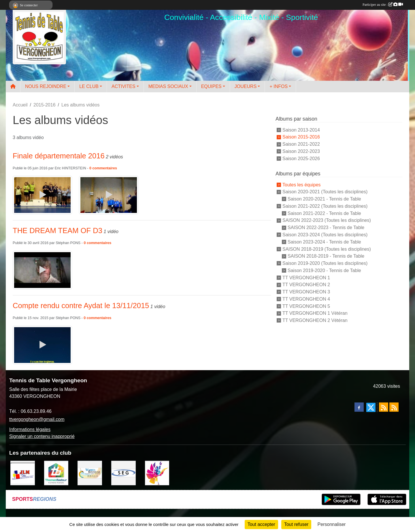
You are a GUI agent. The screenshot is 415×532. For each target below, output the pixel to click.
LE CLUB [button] (89, 86)
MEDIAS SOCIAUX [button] (168, 86)
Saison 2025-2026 (301, 159)
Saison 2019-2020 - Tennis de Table (324, 270)
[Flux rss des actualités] (384, 407)
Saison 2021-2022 (301, 144)
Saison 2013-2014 (301, 130)
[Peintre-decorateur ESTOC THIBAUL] (157, 472)
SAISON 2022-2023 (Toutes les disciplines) (327, 220)
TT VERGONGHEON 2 (306, 285)
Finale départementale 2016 (59, 156)
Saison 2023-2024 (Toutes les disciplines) (325, 235)
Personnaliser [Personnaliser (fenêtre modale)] (332, 524)
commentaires (105, 168)
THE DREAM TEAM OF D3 (57, 231)
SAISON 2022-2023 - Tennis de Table (326, 227)
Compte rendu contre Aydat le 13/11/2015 (81, 306)
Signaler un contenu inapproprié (42, 436)
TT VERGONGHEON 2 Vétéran (315, 320)
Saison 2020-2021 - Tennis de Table (324, 199)
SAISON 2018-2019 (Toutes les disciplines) (327, 249)
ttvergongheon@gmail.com (37, 419)
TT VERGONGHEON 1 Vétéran (315, 313)
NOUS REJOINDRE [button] (46, 86)
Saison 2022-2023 (301, 151)
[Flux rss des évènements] (394, 407)
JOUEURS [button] (246, 86)
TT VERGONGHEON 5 (306, 306)
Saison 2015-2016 (301, 137)
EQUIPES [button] (211, 86)
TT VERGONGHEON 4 (306, 299)
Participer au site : (383, 5)
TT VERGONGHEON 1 (306, 277)
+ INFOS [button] (279, 86)
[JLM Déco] (23, 472)
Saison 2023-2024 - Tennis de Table (324, 242)
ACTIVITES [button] (123, 86)
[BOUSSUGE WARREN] (90, 472)
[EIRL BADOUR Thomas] (56, 472)
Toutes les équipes (302, 184)
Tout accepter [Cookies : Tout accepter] (261, 524)
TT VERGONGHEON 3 (306, 292)
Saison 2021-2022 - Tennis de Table (324, 213)
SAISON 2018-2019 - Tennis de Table (326, 256)
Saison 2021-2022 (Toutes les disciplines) (325, 206)
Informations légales (30, 429)
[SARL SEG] (123, 472)
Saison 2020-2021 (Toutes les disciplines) (325, 192)
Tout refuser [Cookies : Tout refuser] (296, 524)
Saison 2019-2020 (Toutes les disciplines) (325, 263)
